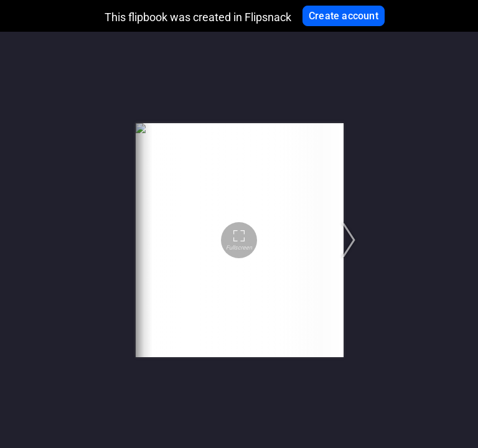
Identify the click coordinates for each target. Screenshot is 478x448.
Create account (344, 16)
